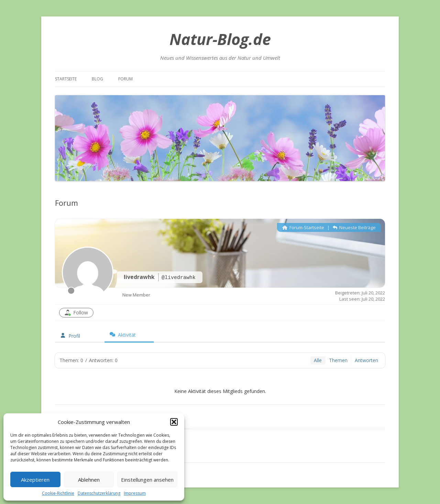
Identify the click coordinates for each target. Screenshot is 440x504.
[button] (174, 422)
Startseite (66, 79)
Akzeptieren (35, 480)
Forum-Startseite (303, 227)
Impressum (135, 493)
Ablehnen (89, 480)
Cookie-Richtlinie (58, 493)
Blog (97, 79)
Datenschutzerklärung (99, 493)
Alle (318, 360)
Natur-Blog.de (220, 39)
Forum (125, 79)
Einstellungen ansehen (147, 480)
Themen (338, 360)
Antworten (366, 360)
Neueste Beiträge (354, 227)
